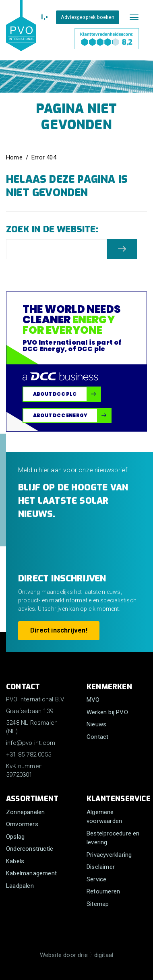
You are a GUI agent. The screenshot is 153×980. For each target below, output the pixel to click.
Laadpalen (20, 886)
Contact (97, 737)
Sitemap (98, 904)
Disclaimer (101, 867)
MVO (93, 700)
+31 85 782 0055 (29, 755)
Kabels (15, 861)
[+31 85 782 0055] (43, 17)
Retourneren (103, 891)
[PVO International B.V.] (21, 33)
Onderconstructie (30, 849)
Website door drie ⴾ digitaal (77, 955)
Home (14, 157)
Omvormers (22, 824)
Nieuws (96, 724)
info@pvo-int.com (31, 743)
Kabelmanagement (31, 873)
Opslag (15, 837)
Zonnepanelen (25, 812)
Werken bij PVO (107, 712)
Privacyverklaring (109, 855)
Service (96, 879)
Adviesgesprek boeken (88, 17)
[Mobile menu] (134, 17)
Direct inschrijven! (59, 630)
